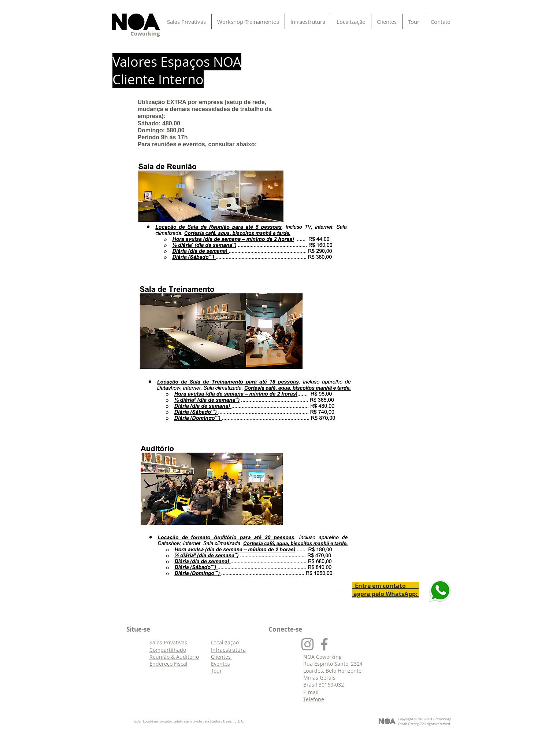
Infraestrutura (228, 650)
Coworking (145, 34)
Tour (216, 671)
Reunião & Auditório (174, 657)
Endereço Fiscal (168, 664)
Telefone (314, 699)
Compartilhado (168, 650)
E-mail (311, 692)
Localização (225, 642)
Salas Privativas (168, 642)
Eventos (220, 664)
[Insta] (307, 644)
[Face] (324, 644)
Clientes (222, 657)
